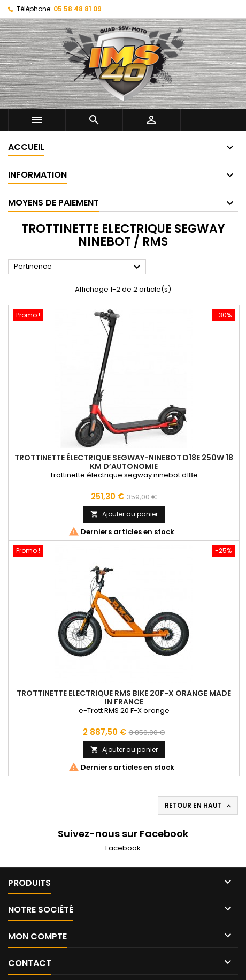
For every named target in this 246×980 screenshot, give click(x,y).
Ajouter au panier (124, 514)
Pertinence (79, 267)
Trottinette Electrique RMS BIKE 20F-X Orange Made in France (124, 697)
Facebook (123, 848)
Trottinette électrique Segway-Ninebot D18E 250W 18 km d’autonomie (124, 462)
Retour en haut (199, 806)
